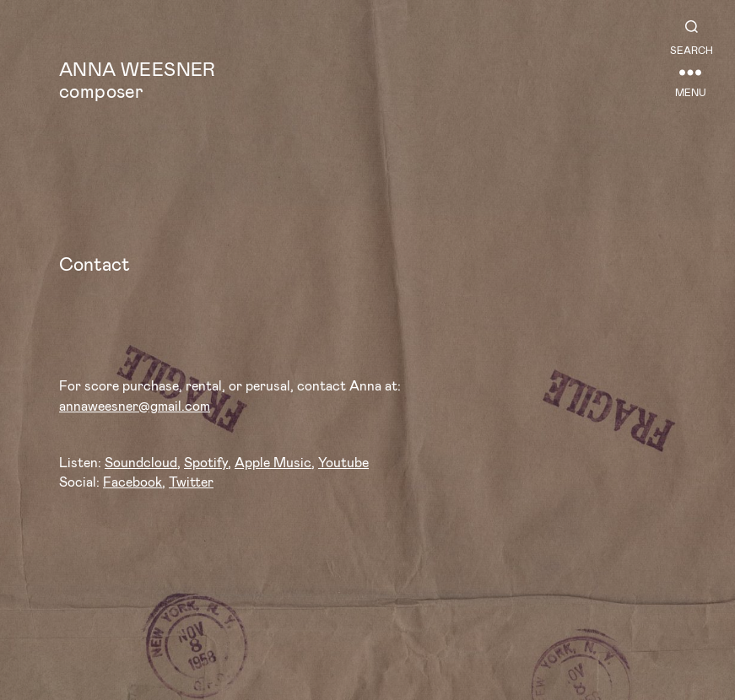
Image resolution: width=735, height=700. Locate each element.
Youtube (343, 462)
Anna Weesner (138, 68)
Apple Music (273, 462)
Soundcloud (141, 462)
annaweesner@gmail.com (135, 405)
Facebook (132, 481)
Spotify (206, 462)
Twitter (191, 481)
